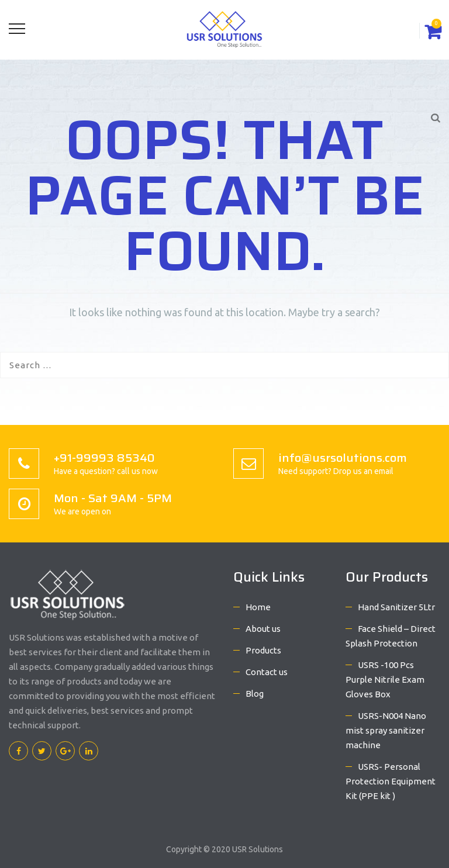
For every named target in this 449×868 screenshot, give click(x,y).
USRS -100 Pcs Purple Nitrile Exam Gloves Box (385, 679)
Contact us (267, 672)
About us (263, 629)
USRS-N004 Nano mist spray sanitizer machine (386, 730)
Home (258, 607)
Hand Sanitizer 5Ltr (396, 607)
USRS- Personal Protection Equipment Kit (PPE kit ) (391, 781)
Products (263, 650)
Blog (255, 694)
